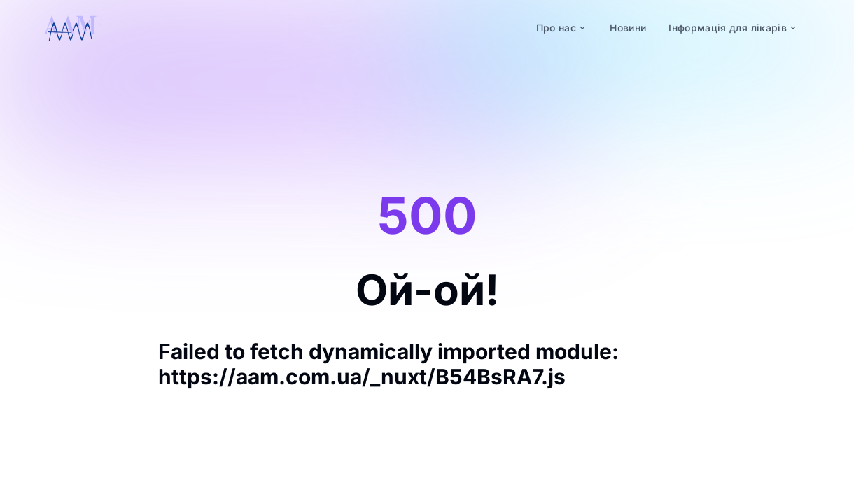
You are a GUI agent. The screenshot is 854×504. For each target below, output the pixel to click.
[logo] (70, 28)
